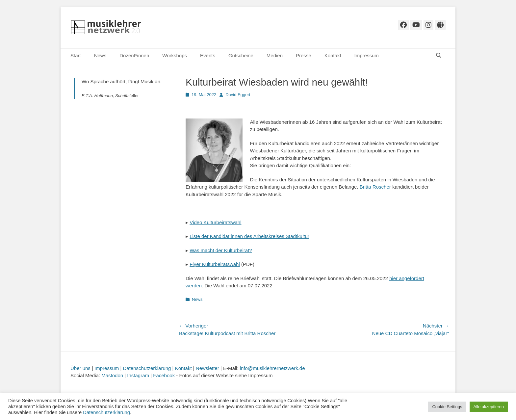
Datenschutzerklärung (147, 368)
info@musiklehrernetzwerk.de (272, 368)
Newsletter (207, 368)
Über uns (80, 368)
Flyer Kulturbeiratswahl (215, 264)
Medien (275, 55)
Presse (304, 55)
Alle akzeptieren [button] (489, 407)
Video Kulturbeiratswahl (215, 222)
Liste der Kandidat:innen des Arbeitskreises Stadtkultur (249, 236)
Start (76, 55)
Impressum (367, 55)
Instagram (138, 375)
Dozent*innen (134, 55)
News (100, 55)
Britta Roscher (375, 187)
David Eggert (238, 95)
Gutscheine (241, 55)
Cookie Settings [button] (447, 407)
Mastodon (112, 375)
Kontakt (333, 55)
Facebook (164, 375)
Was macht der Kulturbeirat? (221, 250)
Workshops (175, 55)
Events (208, 55)
